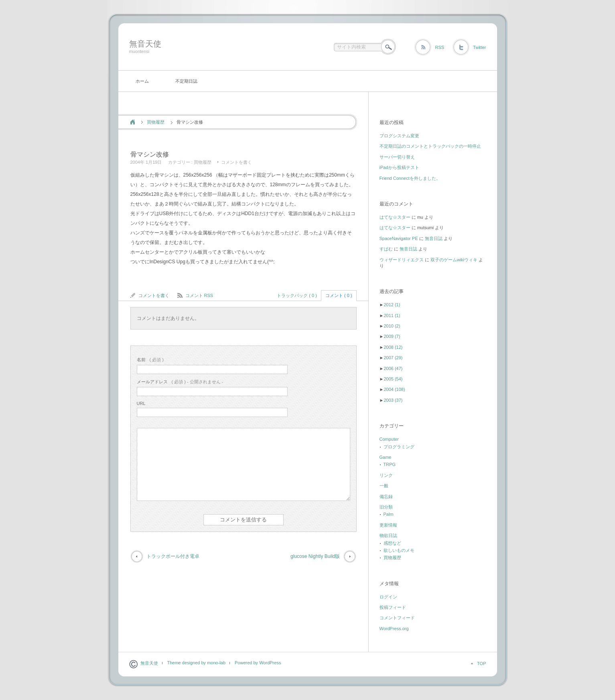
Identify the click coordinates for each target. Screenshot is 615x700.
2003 (393, 400)
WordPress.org (394, 629)
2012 (392, 305)
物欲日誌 (388, 535)
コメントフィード (397, 618)
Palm (389, 514)
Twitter (479, 47)
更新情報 (388, 525)
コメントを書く (236, 162)
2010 (392, 326)
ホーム (142, 81)
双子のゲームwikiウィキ (454, 260)
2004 (394, 389)
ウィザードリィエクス (402, 260)
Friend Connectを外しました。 (410, 178)
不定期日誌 (186, 81)
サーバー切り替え (397, 157)
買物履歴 (156, 122)
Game (386, 457)
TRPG (390, 464)
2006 (393, 368)
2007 (393, 358)
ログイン (388, 597)
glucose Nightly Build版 (315, 556)
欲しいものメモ (399, 550)
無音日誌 (434, 238)
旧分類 (386, 507)
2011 (392, 315)
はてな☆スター (395, 217)
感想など (392, 543)
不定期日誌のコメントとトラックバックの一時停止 (430, 146)
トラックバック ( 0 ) (297, 295)
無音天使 (145, 44)
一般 (384, 486)
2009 (392, 336)
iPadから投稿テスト (399, 167)
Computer (389, 439)
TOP (481, 663)
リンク (386, 475)
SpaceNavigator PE (399, 238)
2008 (393, 347)
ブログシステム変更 (399, 136)
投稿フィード (393, 607)
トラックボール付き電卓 (173, 556)
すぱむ (386, 249)
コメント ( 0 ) (339, 295)
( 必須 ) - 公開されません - (180, 382)
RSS (439, 47)
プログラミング (399, 447)
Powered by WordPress (258, 663)
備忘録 (386, 497)
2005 (393, 379)
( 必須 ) (150, 360)
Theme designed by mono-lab (197, 663)
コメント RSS (199, 295)
